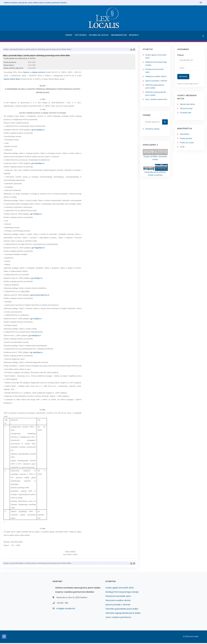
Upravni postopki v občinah (118, 606)
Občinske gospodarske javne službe (122, 610)
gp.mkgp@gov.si (73, 248)
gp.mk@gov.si (72, 279)
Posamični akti (186, 113)
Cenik (182, 148)
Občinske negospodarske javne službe (123, 614)
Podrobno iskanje (15, 140)
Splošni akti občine (188, 104)
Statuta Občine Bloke (47, 80)
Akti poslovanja (186, 109)
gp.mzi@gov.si (71, 215)
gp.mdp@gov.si (70, 336)
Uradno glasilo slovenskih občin (120, 589)
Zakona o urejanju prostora (69, 73)
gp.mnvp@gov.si (73, 130)
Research (134, 36)
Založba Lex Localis (100, 36)
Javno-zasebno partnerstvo (118, 618)
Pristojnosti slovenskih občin (118, 597)
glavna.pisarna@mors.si (75, 296)
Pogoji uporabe (186, 139)
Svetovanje (82, 36)
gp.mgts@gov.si (72, 353)
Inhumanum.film (119, 36)
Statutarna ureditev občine (118, 601)
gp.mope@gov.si (73, 164)
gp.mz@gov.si (71, 319)
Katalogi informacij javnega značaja (122, 593)
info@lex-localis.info (66, 609)
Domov (69, 36)
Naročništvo (185, 135)
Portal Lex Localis (187, 143)
